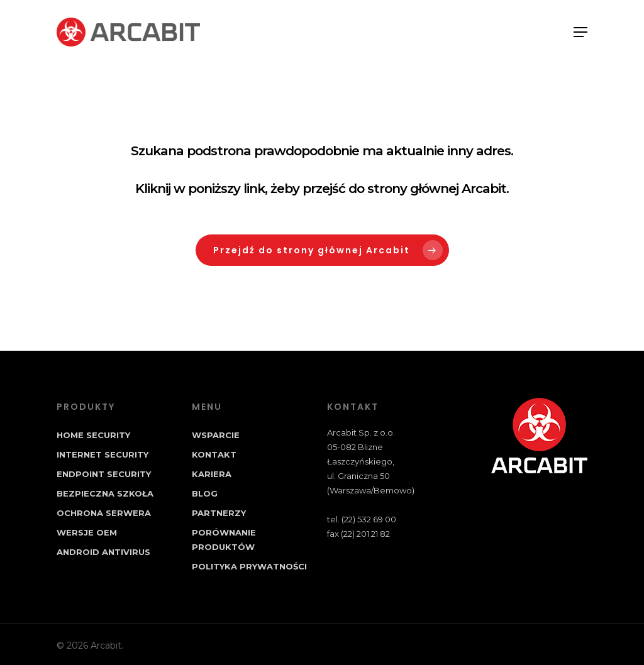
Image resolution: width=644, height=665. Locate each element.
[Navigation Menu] (580, 32)
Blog (205, 493)
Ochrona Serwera (104, 513)
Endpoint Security (104, 474)
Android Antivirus (103, 552)
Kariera (212, 474)
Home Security (93, 435)
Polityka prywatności (249, 566)
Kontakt (214, 454)
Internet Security (103, 454)
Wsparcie (216, 435)
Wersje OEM (87, 532)
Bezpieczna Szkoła (105, 493)
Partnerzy (219, 513)
